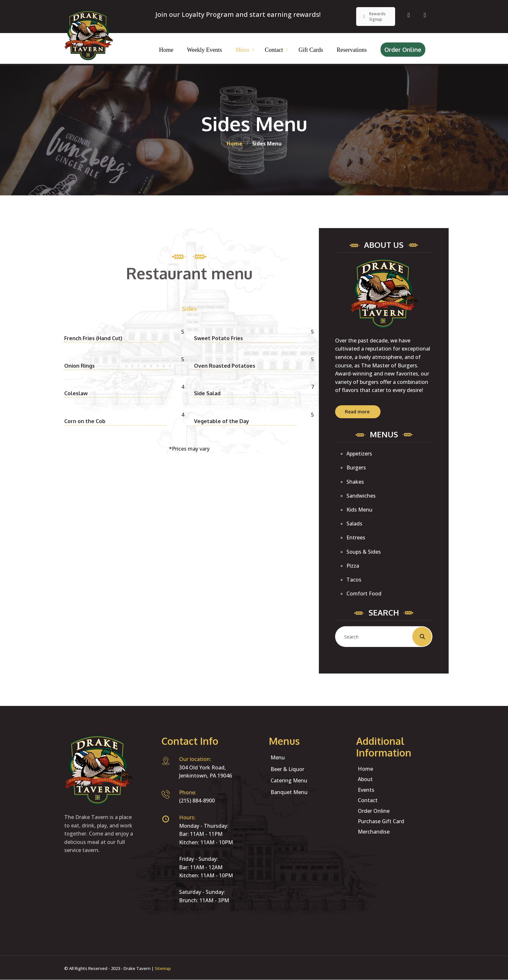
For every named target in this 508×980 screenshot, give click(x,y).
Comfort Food (364, 594)
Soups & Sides (364, 552)
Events (366, 790)
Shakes (355, 482)
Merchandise (374, 832)
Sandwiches (361, 496)
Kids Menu (359, 510)
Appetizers (359, 454)
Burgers (356, 467)
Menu (278, 757)
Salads (354, 524)
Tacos (354, 580)
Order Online (403, 50)
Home (365, 769)
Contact (368, 800)
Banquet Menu (289, 792)
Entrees (356, 537)
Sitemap (163, 968)
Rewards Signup (374, 17)
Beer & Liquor (287, 769)
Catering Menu (289, 780)
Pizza (353, 566)
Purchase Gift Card (381, 821)
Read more (357, 412)
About (365, 779)
